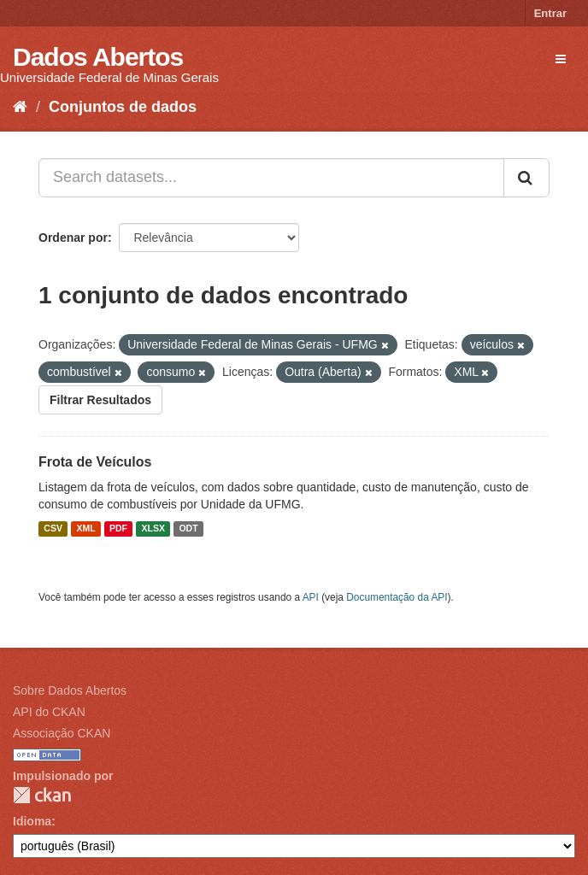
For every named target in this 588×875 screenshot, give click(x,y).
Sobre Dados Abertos (70, 690)
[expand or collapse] (561, 59)
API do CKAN (49, 712)
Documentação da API (397, 597)
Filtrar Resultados (100, 400)
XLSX (153, 529)
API (311, 597)
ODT (188, 529)
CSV (53, 529)
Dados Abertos (98, 57)
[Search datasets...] (271, 178)
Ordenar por (73, 238)
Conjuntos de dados (123, 107)
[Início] (20, 107)
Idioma (32, 821)
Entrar (550, 13)
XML (85, 529)
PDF (118, 529)
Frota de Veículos (95, 462)
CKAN (42, 795)
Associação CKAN (62, 733)
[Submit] (526, 178)
